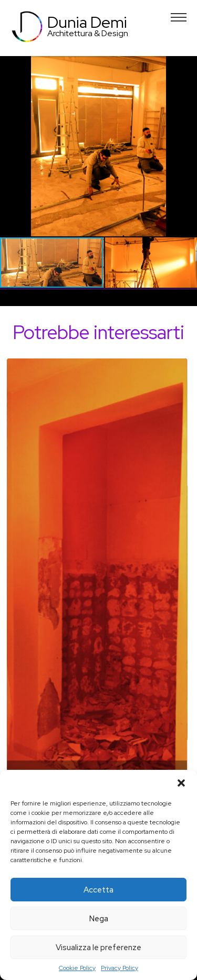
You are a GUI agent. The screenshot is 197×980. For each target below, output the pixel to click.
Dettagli (98, 603)
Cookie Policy (77, 968)
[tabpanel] (98, 608)
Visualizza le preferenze (98, 948)
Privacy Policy (120, 968)
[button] (181, 783)
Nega (99, 919)
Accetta (98, 890)
